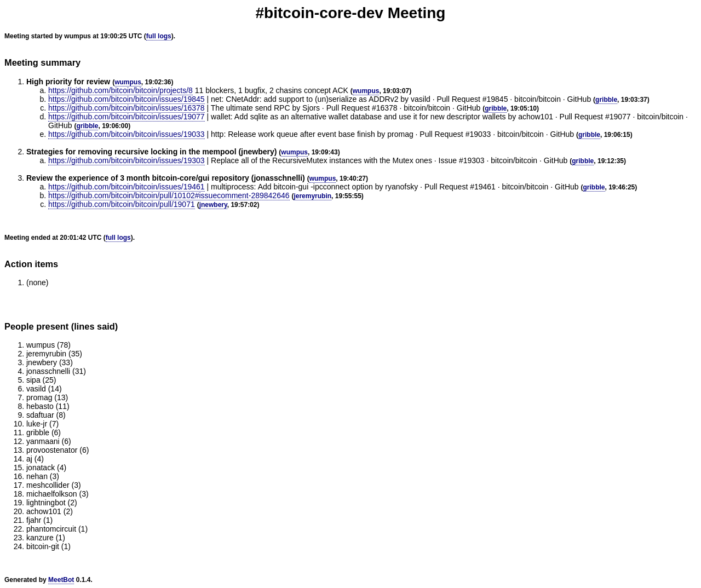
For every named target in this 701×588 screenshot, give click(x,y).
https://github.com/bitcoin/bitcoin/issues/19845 (127, 99)
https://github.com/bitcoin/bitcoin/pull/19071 (122, 204)
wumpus (128, 82)
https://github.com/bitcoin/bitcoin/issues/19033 (127, 134)
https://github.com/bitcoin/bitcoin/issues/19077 (127, 117)
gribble (606, 100)
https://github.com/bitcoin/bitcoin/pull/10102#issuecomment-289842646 (169, 195)
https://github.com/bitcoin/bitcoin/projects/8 (120, 90)
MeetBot (61, 580)
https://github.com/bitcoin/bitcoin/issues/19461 (127, 187)
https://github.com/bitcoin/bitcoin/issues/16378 (127, 108)
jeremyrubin (312, 196)
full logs (159, 36)
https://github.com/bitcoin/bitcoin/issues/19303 (127, 160)
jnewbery (213, 205)
